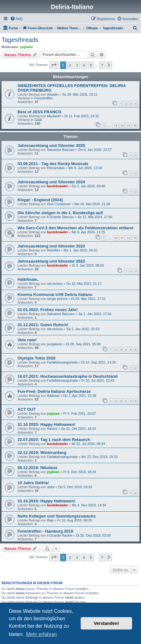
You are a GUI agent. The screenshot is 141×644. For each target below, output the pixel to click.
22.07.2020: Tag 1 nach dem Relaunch (54, 440)
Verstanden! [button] (107, 623)
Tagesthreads (20, 40)
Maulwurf (54, 116)
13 (115, 125)
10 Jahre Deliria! (33, 483)
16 (135, 125)
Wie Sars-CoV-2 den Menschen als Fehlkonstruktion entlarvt (76, 228)
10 (115, 238)
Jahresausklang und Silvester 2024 (51, 182)
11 (122, 238)
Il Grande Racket (60, 535)
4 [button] (84, 65)
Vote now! (27, 340)
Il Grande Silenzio (60, 217)
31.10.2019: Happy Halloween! (46, 501)
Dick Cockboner (59, 204)
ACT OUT (27, 409)
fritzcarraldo (56, 168)
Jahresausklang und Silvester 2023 (51, 246)
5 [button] (91, 65)
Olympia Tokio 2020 (36, 358)
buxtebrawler (57, 186)
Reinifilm (53, 250)
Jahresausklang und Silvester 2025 (51, 145)
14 (122, 125)
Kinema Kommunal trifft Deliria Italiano (55, 295)
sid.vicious (55, 284)
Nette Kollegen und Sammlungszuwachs (57, 516)
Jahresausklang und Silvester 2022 (51, 261)
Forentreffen (43, 98)
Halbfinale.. (28, 279)
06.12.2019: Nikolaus (37, 468)
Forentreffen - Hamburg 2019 (45, 531)
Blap (50, 520)
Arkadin (52, 94)
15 (128, 125)
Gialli (38, 120)
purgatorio (54, 344)
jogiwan (27, 47)
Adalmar (53, 396)
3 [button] (77, 65)
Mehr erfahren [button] (41, 634)
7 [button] (102, 65)
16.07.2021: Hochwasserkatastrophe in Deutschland (68, 376)
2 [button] (70, 65)
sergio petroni (57, 299)
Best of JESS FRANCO (39, 112)
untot (50, 487)
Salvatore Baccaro (61, 150)
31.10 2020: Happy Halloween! (46, 424)
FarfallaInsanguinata (62, 362)
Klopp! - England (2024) (40, 200)
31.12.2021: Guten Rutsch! (43, 325)
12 (128, 238)
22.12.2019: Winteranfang (42, 453)
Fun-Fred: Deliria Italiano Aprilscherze (54, 391)
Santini (52, 429)
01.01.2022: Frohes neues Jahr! (48, 310)
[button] (54, 65)
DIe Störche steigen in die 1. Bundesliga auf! (60, 213)
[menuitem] (16, 19)
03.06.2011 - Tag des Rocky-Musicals (53, 164)
